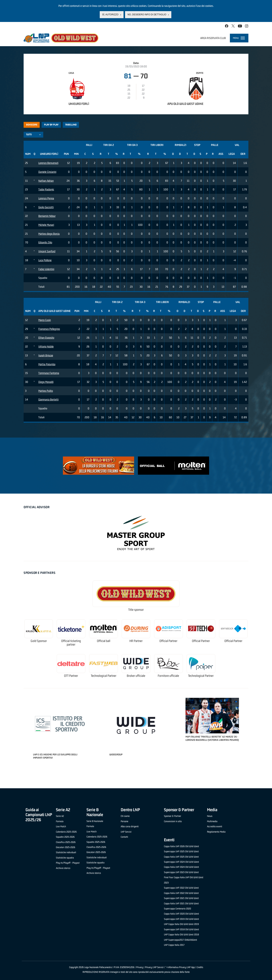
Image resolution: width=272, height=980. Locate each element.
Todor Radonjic (46, 189)
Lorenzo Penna (46, 198)
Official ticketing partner (71, 643)
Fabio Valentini (46, 269)
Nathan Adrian (46, 181)
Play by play (51, 125)
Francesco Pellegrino (49, 329)
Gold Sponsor (39, 641)
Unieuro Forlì (79, 104)
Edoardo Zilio (45, 242)
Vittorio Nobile (46, 346)
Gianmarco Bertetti (48, 399)
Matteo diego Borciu (49, 234)
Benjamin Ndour (47, 216)
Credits (200, 967)
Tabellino (71, 125)
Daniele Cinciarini (47, 172)
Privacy (140, 967)
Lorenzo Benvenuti (48, 163)
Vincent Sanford (47, 251)
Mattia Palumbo (47, 364)
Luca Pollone (45, 260)
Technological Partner (104, 676)
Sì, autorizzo (110, 15)
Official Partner (168, 641)
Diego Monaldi (46, 382)
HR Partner (136, 641)
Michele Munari (46, 225)
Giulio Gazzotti (46, 207)
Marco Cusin (45, 320)
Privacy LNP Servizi (154, 967)
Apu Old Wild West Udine (185, 104)
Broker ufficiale (136, 676)
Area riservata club (213, 38)
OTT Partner (71, 676)
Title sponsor (136, 610)
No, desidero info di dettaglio (147, 15)
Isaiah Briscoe (46, 355)
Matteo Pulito (46, 391)
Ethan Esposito (46, 338)
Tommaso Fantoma (49, 373)
